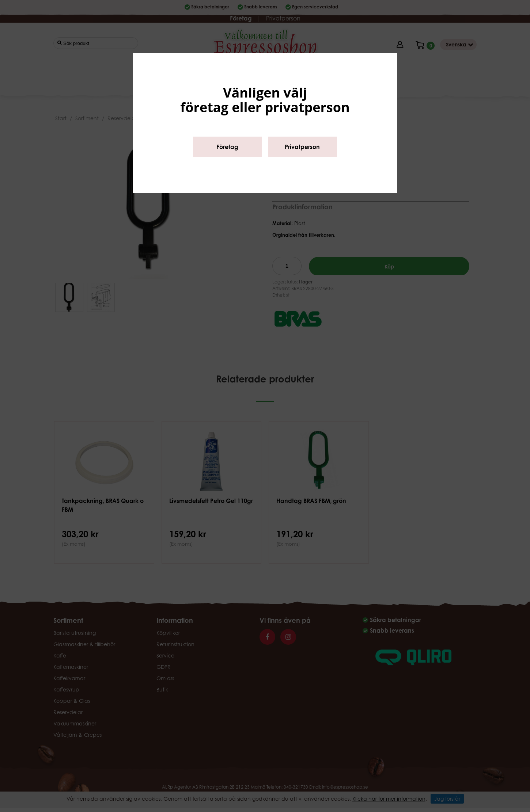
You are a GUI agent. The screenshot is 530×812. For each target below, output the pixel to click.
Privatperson (302, 147)
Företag (227, 147)
